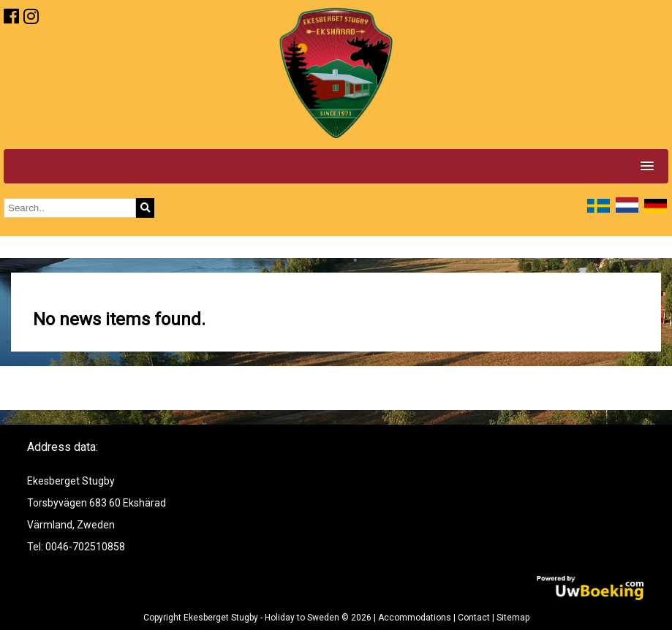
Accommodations (415, 618)
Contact (474, 618)
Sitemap (513, 618)
